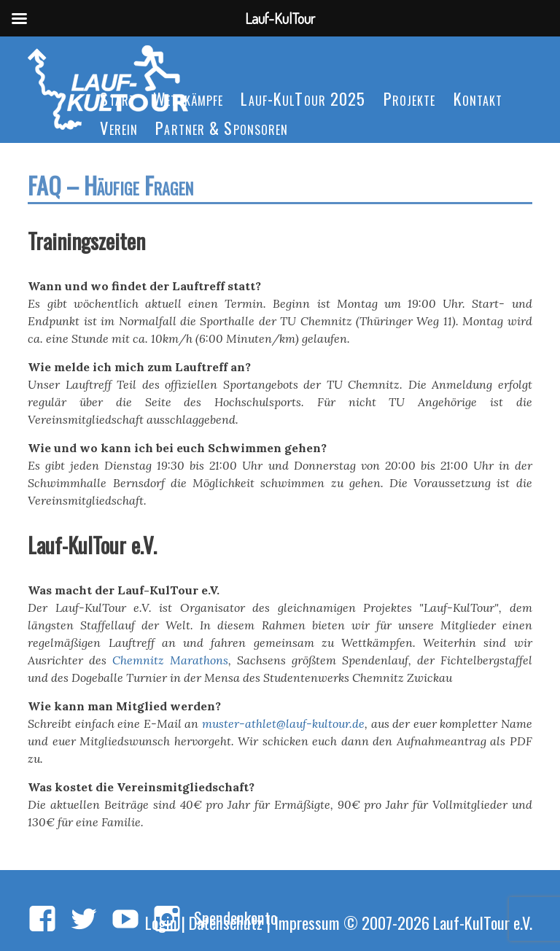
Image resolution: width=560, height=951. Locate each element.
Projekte (410, 98)
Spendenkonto (236, 917)
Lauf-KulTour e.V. (483, 922)
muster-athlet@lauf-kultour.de (283, 723)
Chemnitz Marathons (170, 660)
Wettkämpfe (188, 98)
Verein (119, 127)
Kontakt (478, 98)
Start (118, 98)
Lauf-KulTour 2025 (303, 98)
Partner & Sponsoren (222, 127)
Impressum (307, 922)
